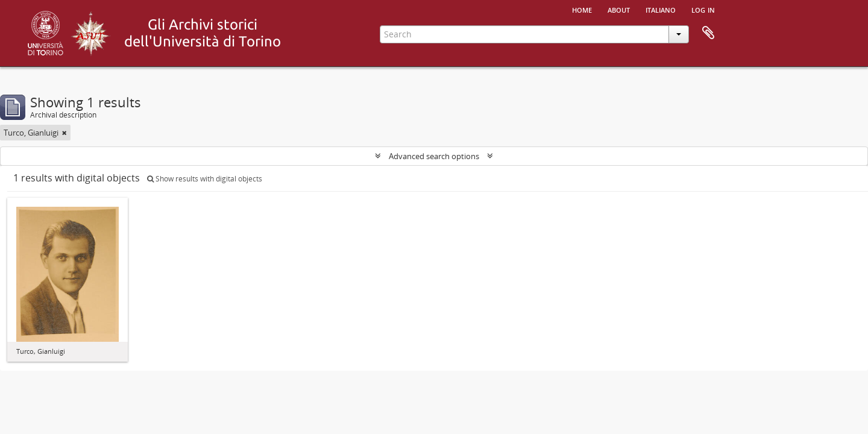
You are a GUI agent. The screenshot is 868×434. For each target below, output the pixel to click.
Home (582, 9)
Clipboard (708, 33)
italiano (661, 9)
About (619, 9)
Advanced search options (434, 156)
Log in (703, 9)
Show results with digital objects (205, 179)
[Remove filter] (64, 133)
